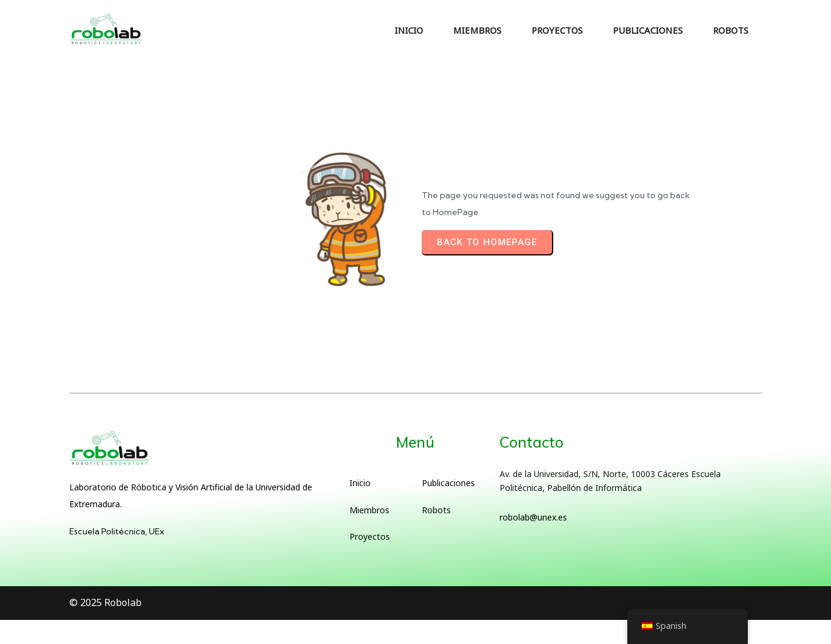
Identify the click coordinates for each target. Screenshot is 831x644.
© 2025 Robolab (105, 602)
